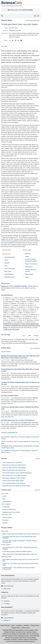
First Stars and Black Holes (10, 396)
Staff (13, 625)
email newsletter (28, 10)
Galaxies (7, 263)
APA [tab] (29, 336)
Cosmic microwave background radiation (31, 260)
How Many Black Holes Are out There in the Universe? (18, 420)
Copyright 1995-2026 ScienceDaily (13, 630)
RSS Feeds (7, 589)
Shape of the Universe (31, 264)
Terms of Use (26, 628)
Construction (6, 507)
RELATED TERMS (27, 250)
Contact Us (7, 620)
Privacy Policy (35, 625)
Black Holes (8, 271)
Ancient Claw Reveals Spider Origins (13, 481)
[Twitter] (13, 40)
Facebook (7, 601)
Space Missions (9, 274)
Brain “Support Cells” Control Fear (12, 462)
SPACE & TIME (5, 494)
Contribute (19, 625)
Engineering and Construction (11, 512)
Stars (6, 266)
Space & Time (7, 254)
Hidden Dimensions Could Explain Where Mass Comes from (20, 554)
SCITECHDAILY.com (13, 433)
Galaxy (27, 256)
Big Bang (28, 254)
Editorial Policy (16, 628)
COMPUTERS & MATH (6, 515)
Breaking (4, 458)
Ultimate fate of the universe (30, 271)
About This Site (5, 625)
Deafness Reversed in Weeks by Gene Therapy (16, 486)
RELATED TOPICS (7, 250)
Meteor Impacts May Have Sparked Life (14, 470)
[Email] (21, 40)
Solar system (29, 267)
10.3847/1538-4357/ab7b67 (11, 329)
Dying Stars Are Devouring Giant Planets (14, 465)
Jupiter (27, 277)
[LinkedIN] (18, 40)
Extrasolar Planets (10, 277)
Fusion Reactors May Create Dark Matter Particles (17, 552)
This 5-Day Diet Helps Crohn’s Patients (14, 483)
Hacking (5, 523)
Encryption (6, 520)
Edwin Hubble (29, 274)
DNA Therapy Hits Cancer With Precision (14, 475)
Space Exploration (10, 257)
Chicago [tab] (36, 336)
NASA (6, 260)
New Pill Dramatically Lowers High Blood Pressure (17, 473)
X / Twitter (7, 604)
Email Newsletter (9, 586)
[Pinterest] (16, 40)
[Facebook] (10, 40)
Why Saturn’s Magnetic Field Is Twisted (14, 478)
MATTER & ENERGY (6, 504)
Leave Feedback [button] (8, 618)
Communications (7, 517)
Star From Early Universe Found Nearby (14, 468)
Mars (4, 499)
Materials (4, 286)
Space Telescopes (10, 269)
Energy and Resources (9, 509)
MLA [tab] (24, 336)
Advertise (26, 625)
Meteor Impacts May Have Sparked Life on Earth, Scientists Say (21, 534)
